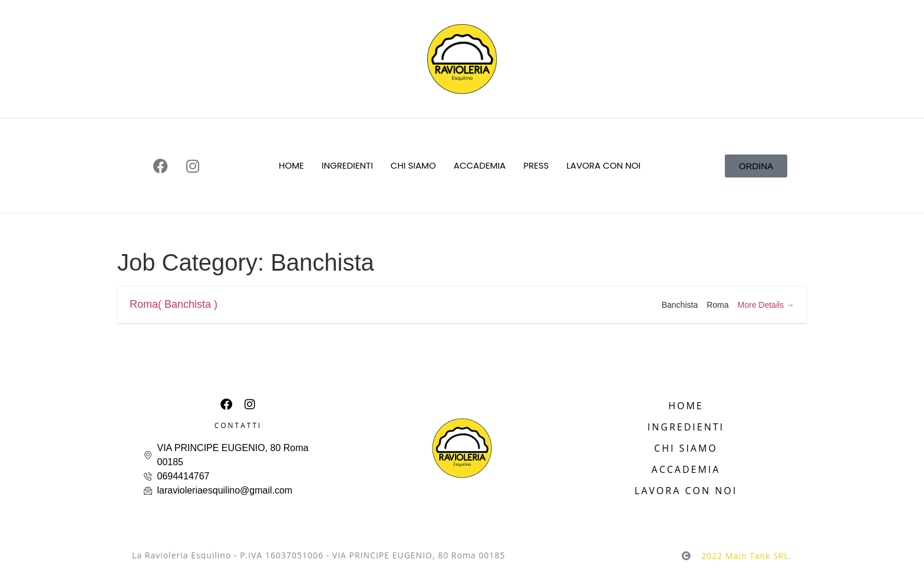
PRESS (536, 165)
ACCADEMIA (480, 165)
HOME (291, 165)
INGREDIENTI (347, 165)
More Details (766, 305)
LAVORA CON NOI (603, 165)
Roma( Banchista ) (174, 304)
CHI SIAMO (413, 165)
